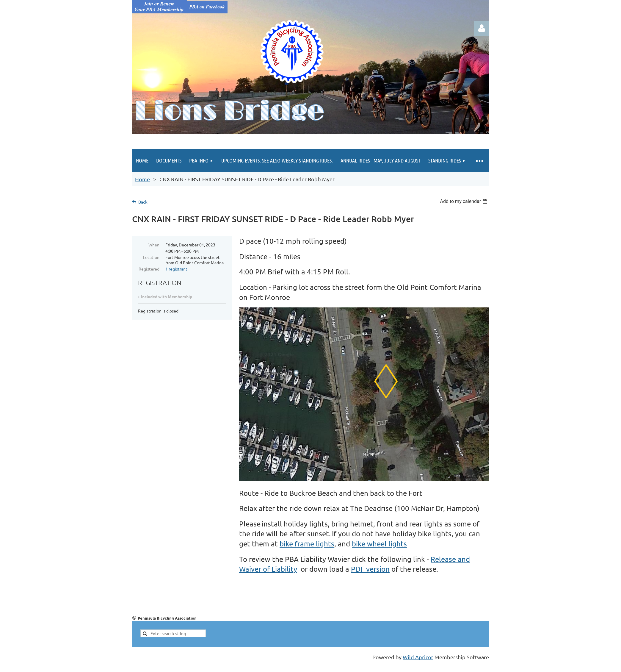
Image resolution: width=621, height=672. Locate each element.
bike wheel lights (379, 544)
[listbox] (464, 201)
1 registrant (176, 269)
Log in (482, 28)
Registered (149, 269)
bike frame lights (307, 544)
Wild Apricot (418, 657)
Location (151, 257)
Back (143, 202)
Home (142, 179)
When (154, 245)
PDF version (370, 569)
